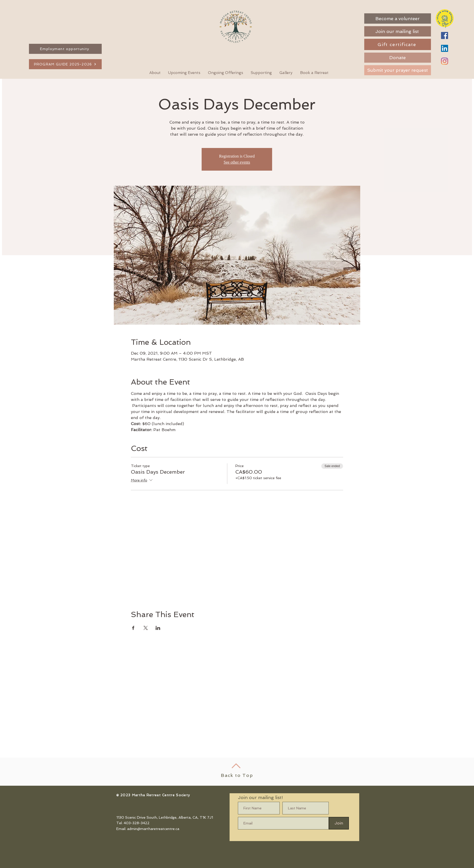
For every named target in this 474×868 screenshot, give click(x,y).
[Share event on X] (146, 628)
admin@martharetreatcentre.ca (153, 829)
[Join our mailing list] (398, 31)
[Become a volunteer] (398, 18)
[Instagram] (445, 61)
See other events (237, 162)
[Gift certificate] (398, 44)
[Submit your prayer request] (398, 70)
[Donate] (398, 58)
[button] (314, 73)
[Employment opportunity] (65, 49)
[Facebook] (445, 35)
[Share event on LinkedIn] (158, 628)
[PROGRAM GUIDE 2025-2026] (65, 64)
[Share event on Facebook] (133, 628)
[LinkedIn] (445, 48)
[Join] (339, 823)
